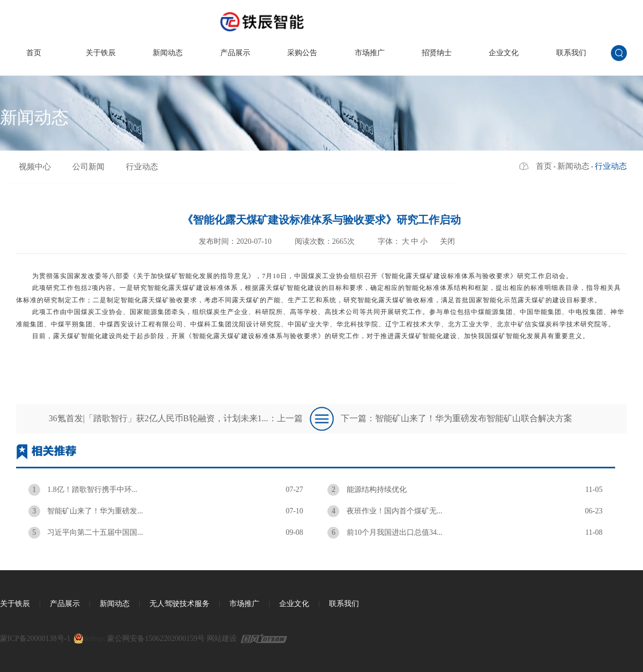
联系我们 (571, 53)
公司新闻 (88, 167)
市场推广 (370, 53)
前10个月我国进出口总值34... (465, 533)
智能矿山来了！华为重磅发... (166, 511)
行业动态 (142, 167)
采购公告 (302, 53)
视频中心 (35, 167)
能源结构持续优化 (465, 490)
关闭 (447, 241)
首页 (34, 53)
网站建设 (222, 639)
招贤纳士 (437, 53)
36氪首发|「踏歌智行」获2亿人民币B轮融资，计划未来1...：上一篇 (176, 418)
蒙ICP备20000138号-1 (35, 639)
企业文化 (504, 53)
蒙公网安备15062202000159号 (156, 639)
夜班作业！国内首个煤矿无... (465, 511)
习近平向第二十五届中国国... (166, 533)
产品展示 (235, 53)
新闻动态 (168, 53)
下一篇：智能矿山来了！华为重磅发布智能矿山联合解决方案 (457, 418)
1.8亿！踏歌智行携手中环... (166, 490)
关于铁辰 (101, 53)
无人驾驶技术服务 (180, 604)
